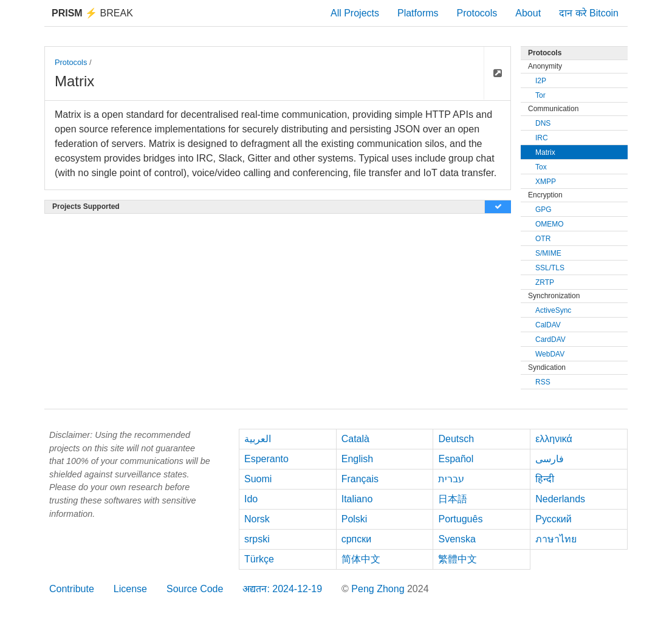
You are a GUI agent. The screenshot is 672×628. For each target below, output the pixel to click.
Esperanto (266, 459)
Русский (553, 519)
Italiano (357, 499)
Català (355, 439)
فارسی (550, 459)
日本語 (453, 499)
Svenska (457, 539)
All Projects (355, 13)
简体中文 (361, 559)
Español (456, 459)
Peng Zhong (379, 589)
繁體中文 (458, 559)
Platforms (418, 13)
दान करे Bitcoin (589, 13)
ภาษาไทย (556, 539)
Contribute (72, 589)
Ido (251, 499)
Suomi (258, 479)
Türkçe (259, 559)
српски (357, 539)
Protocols (477, 13)
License (130, 589)
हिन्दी (545, 479)
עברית (451, 479)
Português (460, 519)
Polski (355, 519)
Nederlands (560, 499)
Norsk (257, 519)
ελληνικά (554, 439)
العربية (258, 439)
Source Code (195, 589)
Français (360, 479)
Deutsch (456, 439)
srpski (257, 539)
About (528, 13)
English (357, 459)
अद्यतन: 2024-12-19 (282, 589)
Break (92, 13)
